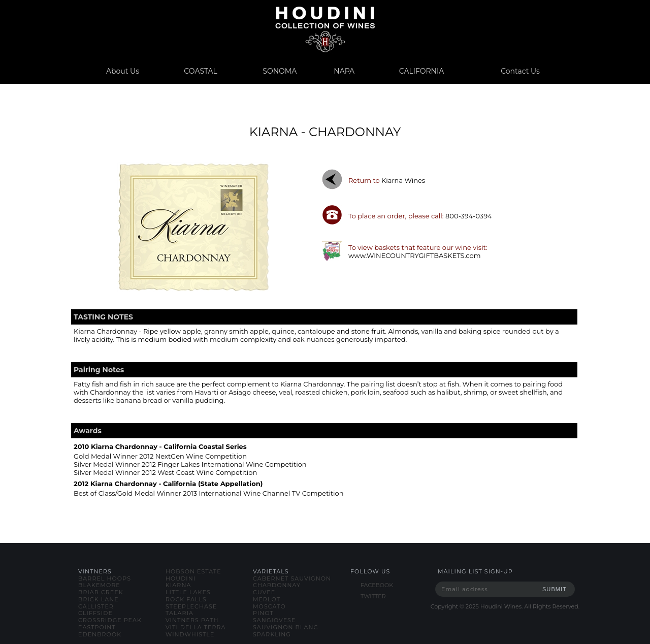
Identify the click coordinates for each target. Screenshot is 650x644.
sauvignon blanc (285, 627)
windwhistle (190, 634)
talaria (180, 613)
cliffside (95, 613)
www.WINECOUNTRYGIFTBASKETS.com (415, 255)
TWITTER (373, 596)
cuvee (264, 592)
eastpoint (97, 627)
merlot (267, 599)
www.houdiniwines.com (325, 29)
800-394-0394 (469, 216)
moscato (269, 606)
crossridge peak (110, 620)
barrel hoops (105, 578)
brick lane (99, 599)
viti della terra (196, 627)
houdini (181, 578)
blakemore (99, 585)
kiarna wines (403, 180)
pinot (263, 613)
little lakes (188, 592)
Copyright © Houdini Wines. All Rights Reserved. (505, 606)
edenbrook (100, 634)
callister (96, 606)
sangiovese (274, 620)
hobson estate (193, 571)
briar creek (101, 592)
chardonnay (277, 585)
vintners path (192, 620)
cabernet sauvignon (292, 578)
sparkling (272, 634)
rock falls (186, 599)
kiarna (178, 585)
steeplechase (191, 606)
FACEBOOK (377, 585)
